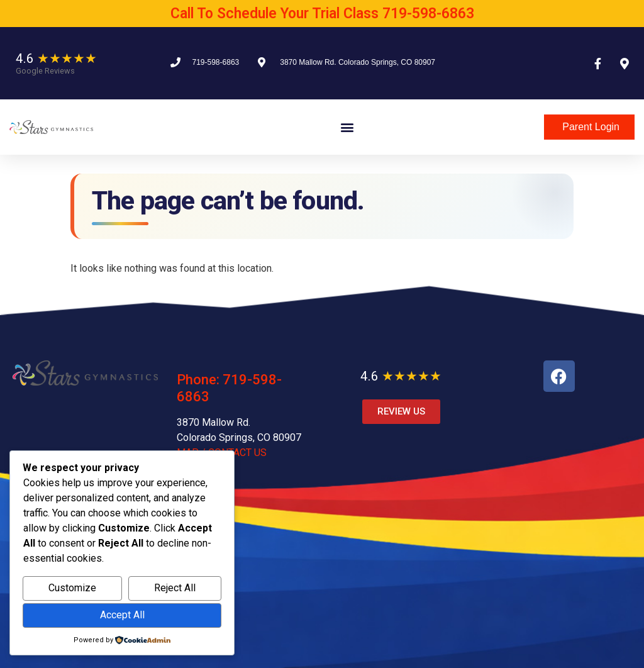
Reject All (175, 588)
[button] (347, 127)
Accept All (122, 615)
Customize (72, 588)
